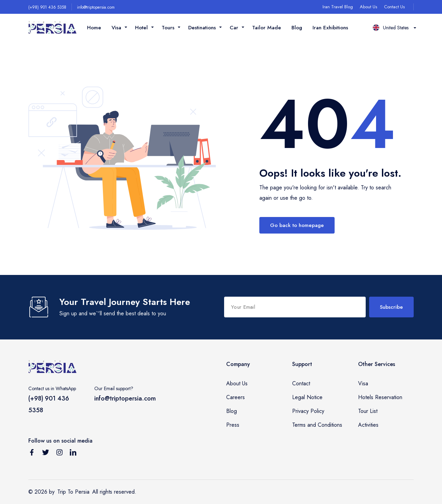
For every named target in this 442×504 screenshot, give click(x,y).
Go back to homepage (297, 225)
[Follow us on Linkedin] (73, 454)
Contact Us (394, 7)
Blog (297, 28)
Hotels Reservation (380, 397)
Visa (363, 383)
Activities (368, 425)
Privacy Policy (308, 411)
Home (94, 28)
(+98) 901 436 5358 (47, 7)
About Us (368, 7)
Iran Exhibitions (330, 28)
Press (233, 425)
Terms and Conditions (317, 425)
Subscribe (391, 307)
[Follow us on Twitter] (46, 454)
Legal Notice (307, 397)
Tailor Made (267, 28)
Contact (301, 383)
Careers (236, 397)
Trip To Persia (73, 492)
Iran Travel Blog (338, 7)
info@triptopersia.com (96, 7)
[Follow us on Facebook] (32, 454)
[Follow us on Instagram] (59, 454)
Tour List (368, 411)
